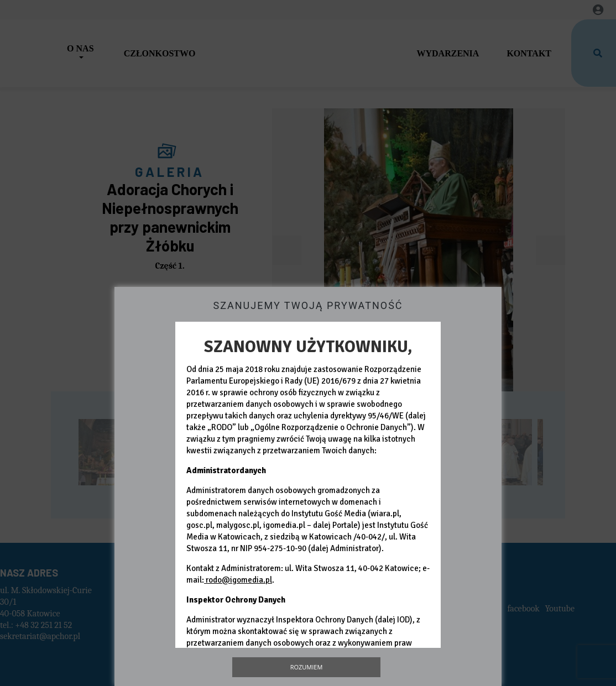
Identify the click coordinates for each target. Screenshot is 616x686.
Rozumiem (307, 667)
